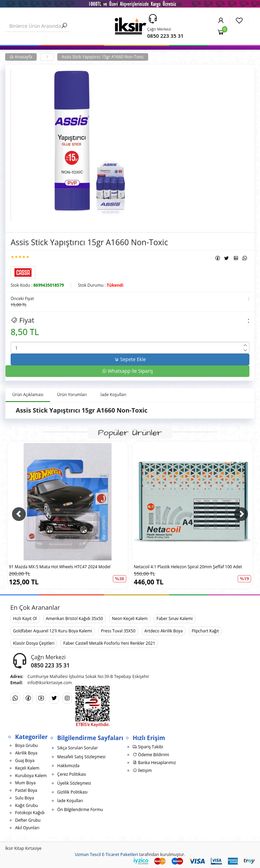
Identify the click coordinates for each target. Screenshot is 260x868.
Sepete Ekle (130, 359)
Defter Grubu (28, 820)
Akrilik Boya (26, 753)
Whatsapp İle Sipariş (128, 371)
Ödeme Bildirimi (151, 755)
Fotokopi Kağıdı (30, 813)
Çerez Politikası (72, 774)
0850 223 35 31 (165, 36)
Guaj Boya (25, 760)
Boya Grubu (26, 745)
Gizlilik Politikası (72, 792)
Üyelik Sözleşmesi (74, 783)
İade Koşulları (70, 801)
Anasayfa (21, 57)
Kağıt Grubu (27, 805)
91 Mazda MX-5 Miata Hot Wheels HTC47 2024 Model (60, 567)
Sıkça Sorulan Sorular (78, 748)
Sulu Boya (25, 798)
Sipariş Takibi (148, 747)
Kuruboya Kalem (31, 776)
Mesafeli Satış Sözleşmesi (81, 757)
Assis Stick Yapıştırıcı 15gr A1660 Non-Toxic (103, 57)
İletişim (142, 770)
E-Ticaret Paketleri (120, 854)
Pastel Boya (26, 790)
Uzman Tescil (88, 854)
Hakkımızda (68, 766)
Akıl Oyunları (27, 828)
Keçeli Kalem (27, 768)
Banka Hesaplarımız (154, 763)
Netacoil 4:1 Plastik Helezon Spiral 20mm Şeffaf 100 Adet (188, 567)
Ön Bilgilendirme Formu (80, 810)
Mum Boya (25, 783)
